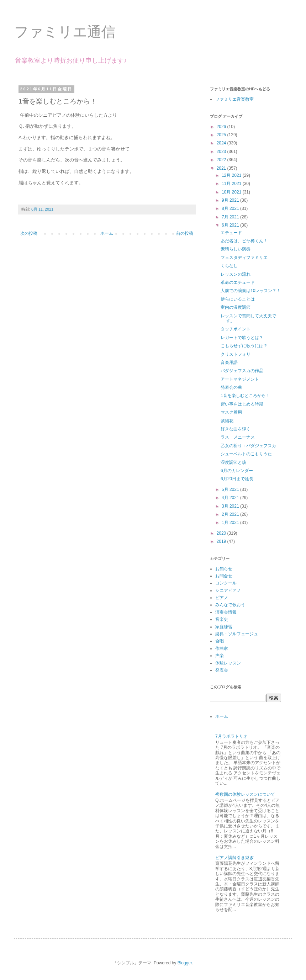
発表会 (222, 670)
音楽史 (222, 619)
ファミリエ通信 (65, 32)
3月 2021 (231, 506)
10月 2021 (232, 192)
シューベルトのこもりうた (246, 454)
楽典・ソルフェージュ (237, 634)
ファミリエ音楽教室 (234, 99)
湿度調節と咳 (233, 462)
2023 (222, 152)
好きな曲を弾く (236, 429)
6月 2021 (231, 225)
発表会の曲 (231, 387)
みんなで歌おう (230, 605)
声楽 (220, 656)
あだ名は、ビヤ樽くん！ (244, 241)
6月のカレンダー (237, 471)
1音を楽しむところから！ (245, 396)
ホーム (107, 233)
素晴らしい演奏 (236, 249)
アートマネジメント (240, 379)
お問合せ (224, 576)
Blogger (185, 963)
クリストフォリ (236, 354)
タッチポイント (236, 329)
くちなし (229, 266)
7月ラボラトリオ (231, 736)
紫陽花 (227, 421)
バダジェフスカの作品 (242, 371)
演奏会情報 (226, 612)
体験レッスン (228, 663)
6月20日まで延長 (237, 479)
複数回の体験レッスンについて (245, 794)
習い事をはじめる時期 (242, 404)
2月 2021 (231, 514)
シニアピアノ (228, 590)
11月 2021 (232, 184)
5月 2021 (231, 489)
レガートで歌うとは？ (242, 338)
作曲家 (222, 648)
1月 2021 (231, 523)
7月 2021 (231, 217)
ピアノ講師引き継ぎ (234, 858)
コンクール (226, 583)
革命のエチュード (238, 282)
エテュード (231, 233)
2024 (222, 143)
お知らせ (224, 569)
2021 (222, 168)
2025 (222, 135)
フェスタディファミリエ (244, 258)
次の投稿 (29, 233)
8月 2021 (231, 208)
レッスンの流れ (236, 274)
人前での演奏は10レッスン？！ (251, 291)
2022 (222, 160)
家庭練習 (224, 627)
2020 (222, 533)
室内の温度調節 (236, 307)
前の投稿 (185, 233)
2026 (222, 127)
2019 (222, 541)
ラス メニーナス (238, 437)
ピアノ (222, 598)
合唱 (220, 641)
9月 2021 (231, 200)
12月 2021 (232, 175)
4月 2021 (231, 498)
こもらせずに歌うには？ (244, 346)
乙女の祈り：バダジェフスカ (248, 446)
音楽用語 (229, 362)
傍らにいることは (238, 299)
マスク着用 (231, 412)
